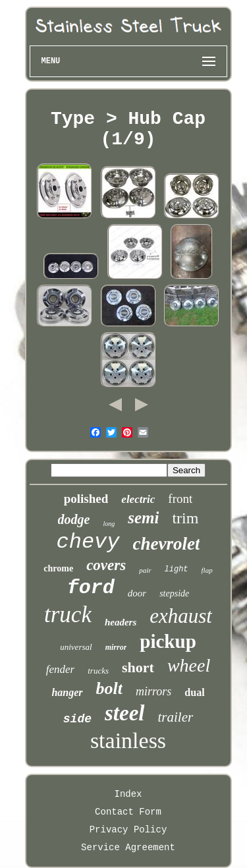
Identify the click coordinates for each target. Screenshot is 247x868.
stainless (128, 740)
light (177, 569)
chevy (88, 542)
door (137, 593)
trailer (176, 717)
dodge (74, 519)
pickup (168, 641)
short (138, 667)
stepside (174, 593)
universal (76, 647)
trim (185, 518)
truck (68, 615)
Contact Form (128, 812)
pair (145, 570)
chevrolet (167, 544)
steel (124, 713)
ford (91, 588)
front (180, 499)
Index (128, 794)
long (109, 524)
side (77, 719)
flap (207, 570)
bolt (109, 688)
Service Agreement (128, 848)
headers (121, 622)
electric (138, 499)
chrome (58, 568)
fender (60, 669)
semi (143, 518)
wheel (189, 665)
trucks (98, 671)
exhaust (181, 616)
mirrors (153, 691)
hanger (67, 692)
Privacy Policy (128, 830)
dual (194, 692)
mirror (116, 647)
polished (86, 499)
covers (106, 565)
